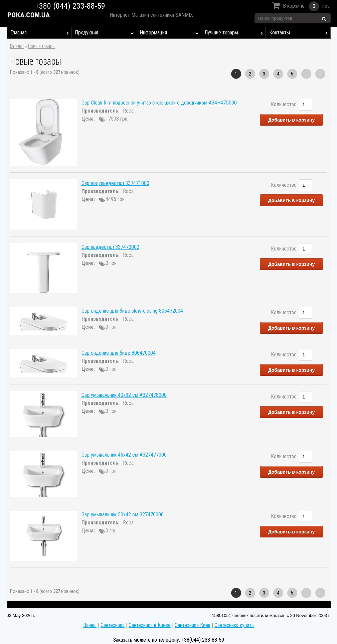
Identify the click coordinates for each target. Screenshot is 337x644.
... (306, 74)
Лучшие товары (235, 33)
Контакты (300, 33)
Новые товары (42, 46)
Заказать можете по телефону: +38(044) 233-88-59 (169, 640)
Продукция (105, 33)
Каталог (17, 46)
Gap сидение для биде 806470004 (119, 353)
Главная (41, 33)
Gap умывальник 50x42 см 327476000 (123, 515)
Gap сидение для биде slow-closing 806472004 (132, 311)
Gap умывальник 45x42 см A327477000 (124, 455)
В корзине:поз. (300, 6)
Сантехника (113, 625)
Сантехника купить (234, 625)
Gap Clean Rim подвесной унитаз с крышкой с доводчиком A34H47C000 (159, 103)
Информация (170, 33)
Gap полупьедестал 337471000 (115, 183)
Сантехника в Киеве (150, 625)
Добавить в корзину (292, 120)
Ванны (90, 625)
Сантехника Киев (193, 625)
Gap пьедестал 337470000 (110, 247)
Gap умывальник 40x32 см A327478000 (124, 395)
